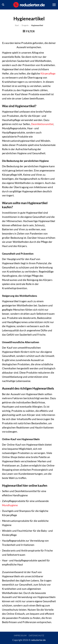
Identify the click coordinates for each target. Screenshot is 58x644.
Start (17, 25)
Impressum (20, 636)
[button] (3, 5)
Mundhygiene (10, 505)
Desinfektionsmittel (42, 124)
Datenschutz (36, 636)
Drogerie (25, 25)
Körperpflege (48, 73)
